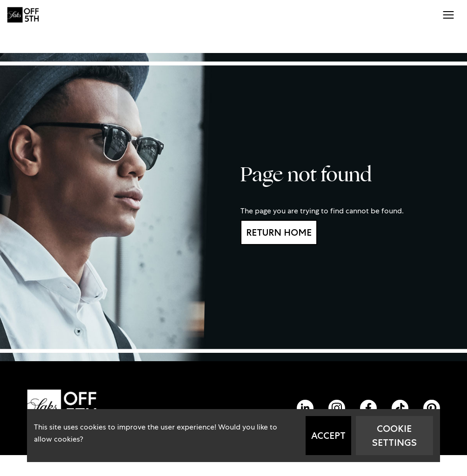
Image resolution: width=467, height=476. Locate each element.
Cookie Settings (394, 436)
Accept (328, 436)
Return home (279, 232)
